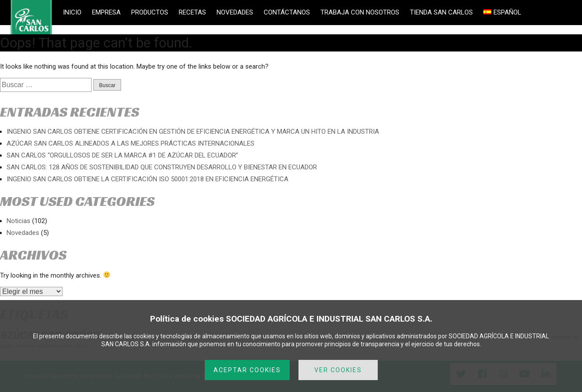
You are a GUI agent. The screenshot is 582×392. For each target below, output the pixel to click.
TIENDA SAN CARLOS (441, 13)
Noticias (18, 221)
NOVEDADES (235, 13)
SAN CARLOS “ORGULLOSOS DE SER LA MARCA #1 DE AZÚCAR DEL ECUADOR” (122, 155)
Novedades (23, 233)
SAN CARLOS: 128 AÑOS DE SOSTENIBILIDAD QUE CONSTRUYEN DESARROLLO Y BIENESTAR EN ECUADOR (162, 167)
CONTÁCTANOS (287, 13)
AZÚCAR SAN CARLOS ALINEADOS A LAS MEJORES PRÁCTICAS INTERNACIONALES (131, 143)
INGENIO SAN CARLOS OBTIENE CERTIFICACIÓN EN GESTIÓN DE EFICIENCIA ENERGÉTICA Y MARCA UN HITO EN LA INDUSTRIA (193, 132)
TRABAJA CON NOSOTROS (360, 13)
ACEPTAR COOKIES (247, 370)
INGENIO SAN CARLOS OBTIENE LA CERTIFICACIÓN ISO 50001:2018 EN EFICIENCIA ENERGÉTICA (147, 179)
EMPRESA (106, 13)
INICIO (72, 13)
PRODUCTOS (150, 13)
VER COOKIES (338, 370)
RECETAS (192, 13)
